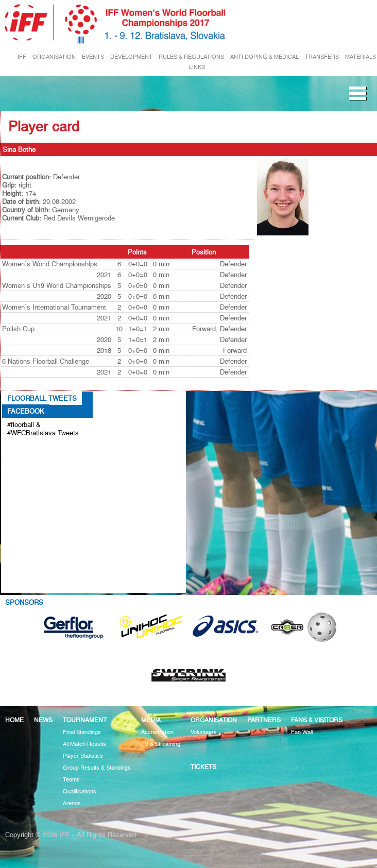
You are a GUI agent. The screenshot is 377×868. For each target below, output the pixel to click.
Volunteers (204, 732)
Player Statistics (83, 756)
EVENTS (93, 57)
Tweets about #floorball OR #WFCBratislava (45, 450)
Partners (264, 720)
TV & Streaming (161, 744)
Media (151, 720)
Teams (71, 780)
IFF (22, 57)
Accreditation (157, 732)
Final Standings (82, 732)
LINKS (197, 67)
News (43, 720)
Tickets (203, 767)
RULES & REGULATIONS (191, 57)
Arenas (72, 803)
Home (14, 720)
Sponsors (24, 602)
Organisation (214, 720)
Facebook (26, 411)
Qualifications (80, 792)
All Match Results (84, 744)
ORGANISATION (54, 57)
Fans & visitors (317, 720)
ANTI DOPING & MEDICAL (264, 57)
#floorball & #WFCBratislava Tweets (43, 429)
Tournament (85, 720)
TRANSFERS (322, 57)
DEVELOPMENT (131, 57)
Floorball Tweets (42, 398)
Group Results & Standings (97, 768)
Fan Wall (302, 732)
